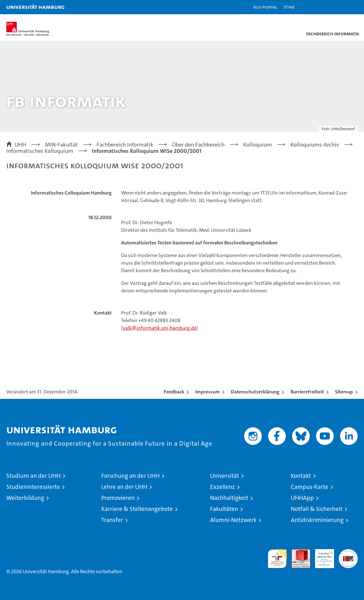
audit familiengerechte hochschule (277, 559)
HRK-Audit (321, 556)
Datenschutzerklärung (255, 392)
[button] (339, 7)
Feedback (174, 392)
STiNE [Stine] (289, 7)
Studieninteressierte (33, 487)
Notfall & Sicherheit (317, 509)
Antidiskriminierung (317, 520)
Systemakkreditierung (348, 552)
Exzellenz (223, 487)
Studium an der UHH (33, 476)
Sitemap (344, 392)
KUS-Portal (265, 7)
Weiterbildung (25, 498)
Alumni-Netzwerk (233, 520)
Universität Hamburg (35, 7)
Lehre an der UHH (124, 487)
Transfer (112, 520)
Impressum (208, 392)
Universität (225, 476)
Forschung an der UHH (130, 476)
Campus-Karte (310, 487)
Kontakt (301, 476)
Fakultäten (224, 509)
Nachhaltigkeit (229, 498)
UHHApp (302, 498)
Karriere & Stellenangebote (137, 509)
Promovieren (118, 498)
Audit (297, 552)
